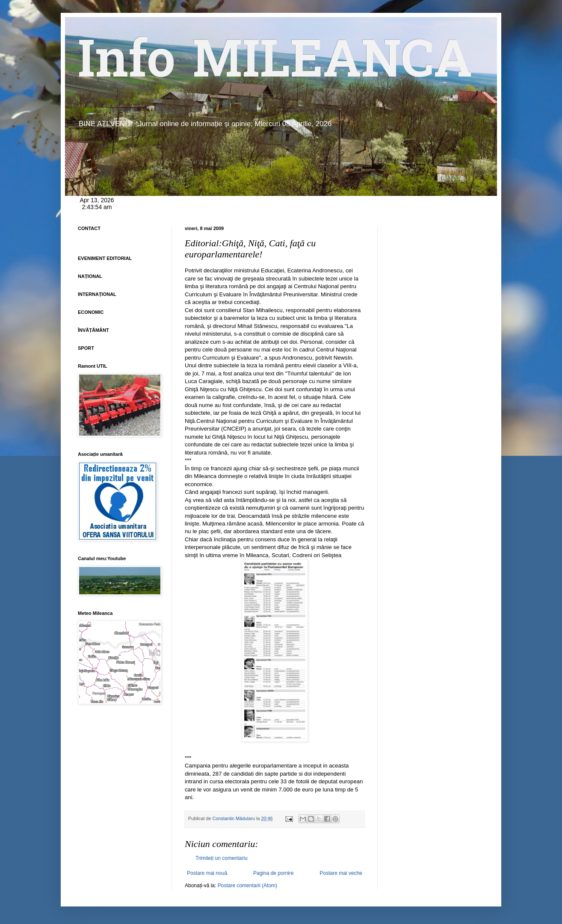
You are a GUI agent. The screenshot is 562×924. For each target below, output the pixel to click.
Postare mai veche (341, 873)
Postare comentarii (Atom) (247, 886)
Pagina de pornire (274, 873)
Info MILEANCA (275, 64)
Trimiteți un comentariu (222, 858)
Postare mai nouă (207, 873)
